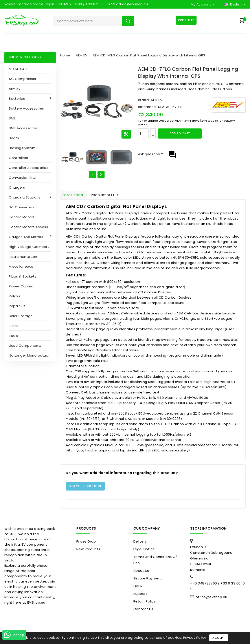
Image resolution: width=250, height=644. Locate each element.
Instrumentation (23, 257)
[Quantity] (143, 133)
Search (128, 21)
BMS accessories (23, 128)
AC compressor (23, 79)
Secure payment (148, 580)
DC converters (22, 207)
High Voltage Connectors (31, 247)
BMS (12, 118)
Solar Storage (21, 316)
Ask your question (85, 488)
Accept (219, 638)
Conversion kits (22, 178)
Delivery (140, 543)
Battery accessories (26, 108)
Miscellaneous (21, 266)
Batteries (17, 98)
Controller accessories (28, 168)
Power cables (21, 286)
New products (88, 551)
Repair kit (17, 306)
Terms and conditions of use (155, 561)
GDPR (138, 587)
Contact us (143, 611)
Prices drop (86, 543)
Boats (14, 138)
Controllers (18, 158)
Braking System (22, 148)
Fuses (14, 326)
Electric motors (22, 217)
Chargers (17, 187)
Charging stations (25, 197)
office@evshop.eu (211, 599)
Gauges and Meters (27, 237)
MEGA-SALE (18, 69)
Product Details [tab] (113, 196)
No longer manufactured (30, 355)
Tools (14, 336)
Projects (185, 20)
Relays (14, 296)
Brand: (144, 100)
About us (141, 572)
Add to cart (180, 133)
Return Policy (145, 603)
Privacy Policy (195, 638)
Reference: (147, 107)
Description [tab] (76, 196)
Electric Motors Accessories (32, 227)
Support (140, 595)
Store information (208, 530)
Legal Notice (144, 551)
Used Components (25, 345)
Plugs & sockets (23, 276)
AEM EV (15, 89)
